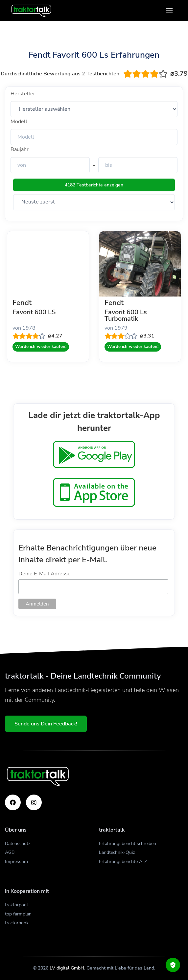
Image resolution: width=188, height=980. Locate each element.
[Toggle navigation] (169, 11)
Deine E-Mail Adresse (45, 574)
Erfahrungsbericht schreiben (128, 844)
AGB (10, 852)
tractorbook (17, 923)
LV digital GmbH (67, 968)
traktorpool (16, 905)
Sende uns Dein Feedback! (46, 724)
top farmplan (18, 914)
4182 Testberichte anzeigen (94, 185)
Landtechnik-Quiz (117, 852)
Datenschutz (18, 844)
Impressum (16, 862)
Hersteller (23, 94)
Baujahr (20, 149)
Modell (19, 122)
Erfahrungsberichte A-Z (123, 862)
